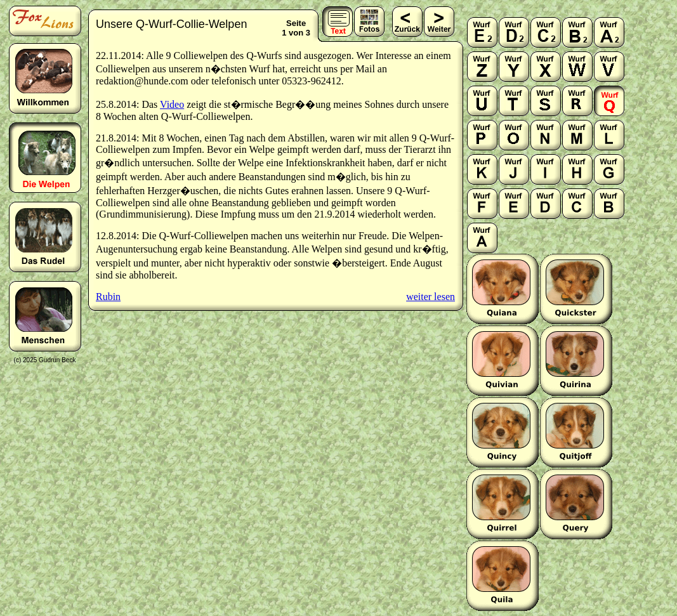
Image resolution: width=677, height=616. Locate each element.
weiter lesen (431, 297)
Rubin (108, 297)
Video (172, 104)
